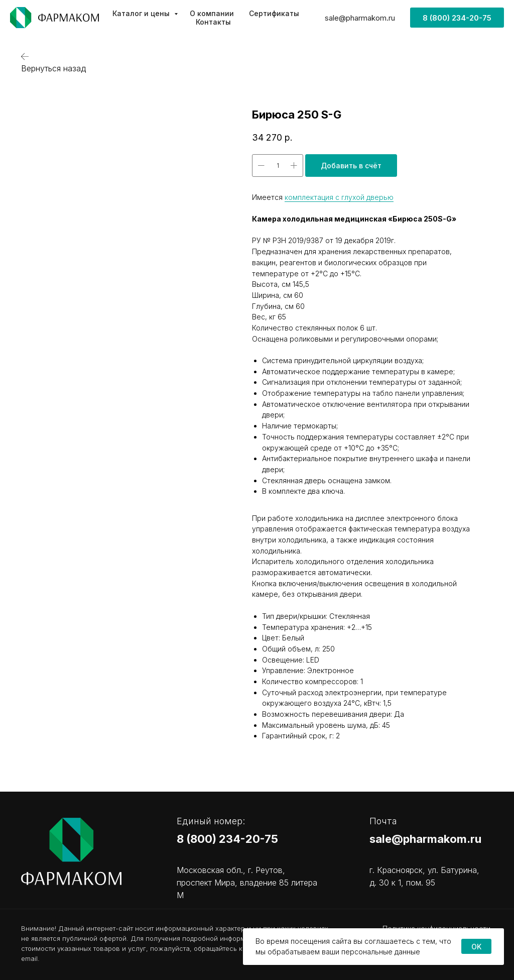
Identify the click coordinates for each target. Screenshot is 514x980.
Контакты (213, 22)
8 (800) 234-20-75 (227, 839)
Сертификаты (274, 13)
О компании (212, 13)
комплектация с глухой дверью (339, 197)
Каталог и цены (142, 13)
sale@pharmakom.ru (360, 18)
